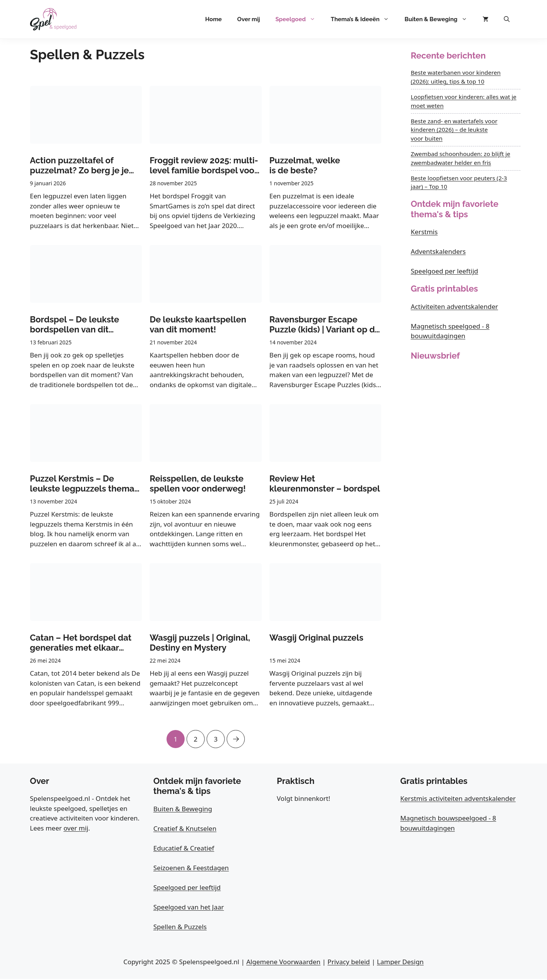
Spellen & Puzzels (180, 928)
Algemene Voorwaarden (283, 963)
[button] (507, 19)
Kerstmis (424, 232)
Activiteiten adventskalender (455, 306)
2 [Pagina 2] (195, 737)
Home (213, 19)
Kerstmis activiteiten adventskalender (458, 800)
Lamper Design (400, 963)
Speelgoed (299, 19)
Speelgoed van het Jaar (189, 908)
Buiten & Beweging (439, 19)
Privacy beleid (349, 963)
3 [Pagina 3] (216, 737)
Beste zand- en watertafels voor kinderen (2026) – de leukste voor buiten (454, 130)
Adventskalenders (438, 251)
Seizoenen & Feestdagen (191, 869)
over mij (76, 829)
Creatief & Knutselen (185, 830)
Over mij (248, 19)
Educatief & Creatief (184, 849)
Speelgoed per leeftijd (445, 271)
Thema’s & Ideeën (364, 19)
